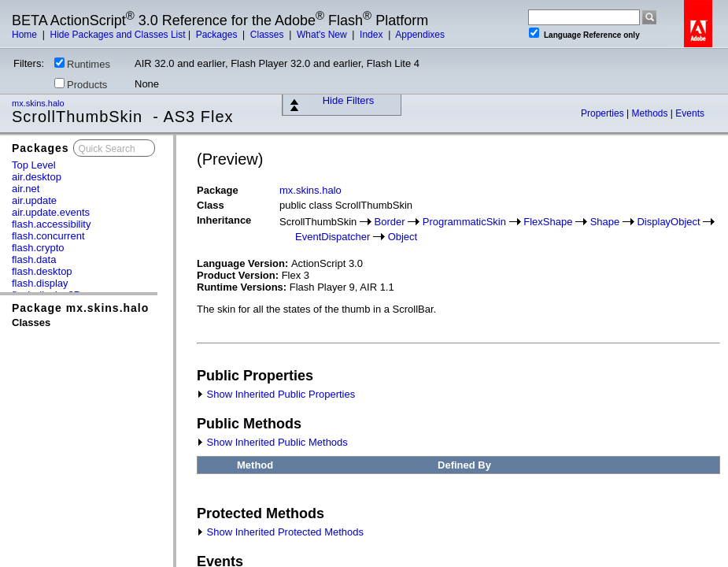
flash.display (40, 283)
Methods (651, 113)
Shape (605, 222)
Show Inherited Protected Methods (280, 532)
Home (26, 35)
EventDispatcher (333, 237)
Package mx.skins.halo (80, 308)
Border (390, 222)
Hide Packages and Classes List (117, 35)
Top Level (34, 165)
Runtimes (82, 64)
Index (373, 35)
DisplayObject (668, 222)
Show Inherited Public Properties (276, 394)
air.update (34, 200)
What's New (323, 35)
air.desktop (37, 177)
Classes (268, 35)
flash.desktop (42, 271)
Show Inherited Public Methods (272, 442)
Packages (218, 35)
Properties (604, 113)
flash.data (34, 259)
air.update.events (51, 212)
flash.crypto (38, 248)
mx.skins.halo (39, 103)
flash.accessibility (51, 224)
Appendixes (420, 35)
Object (403, 237)
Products (81, 84)
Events (690, 113)
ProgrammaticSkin (464, 222)
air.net (26, 189)
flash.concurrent (48, 236)
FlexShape (548, 222)
